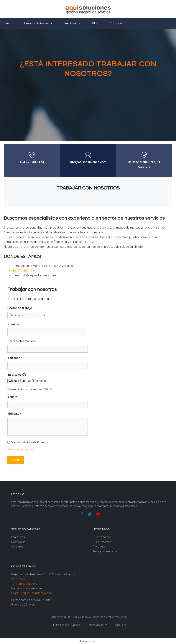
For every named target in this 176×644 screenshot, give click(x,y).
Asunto (12, 397)
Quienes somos (102, 537)
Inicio (9, 23)
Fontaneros (18, 537)
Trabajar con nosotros (106, 551)
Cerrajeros (17, 547)
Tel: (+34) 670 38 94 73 (24, 584)
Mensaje (14, 414)
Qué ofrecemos (102, 542)
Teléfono (15, 358)
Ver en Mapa (18, 579)
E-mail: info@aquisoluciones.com (31, 593)
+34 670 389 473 (32, 162)
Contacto (116, 23)
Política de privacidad (21, 449)
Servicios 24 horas (41, 23)
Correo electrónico (22, 341)
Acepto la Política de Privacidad (30, 442)
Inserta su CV (17, 375)
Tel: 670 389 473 (23, 271)
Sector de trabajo (20, 308)
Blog (95, 23)
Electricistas (18, 542)
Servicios (75, 23)
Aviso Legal (99, 547)
